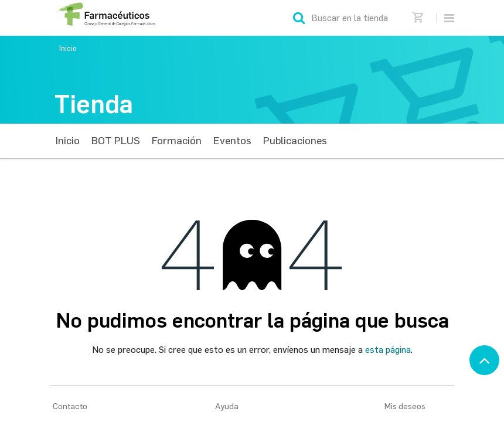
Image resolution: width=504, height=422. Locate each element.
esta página (388, 350)
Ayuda (227, 406)
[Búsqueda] (299, 18)
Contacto (70, 406)
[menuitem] (68, 141)
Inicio (68, 48)
